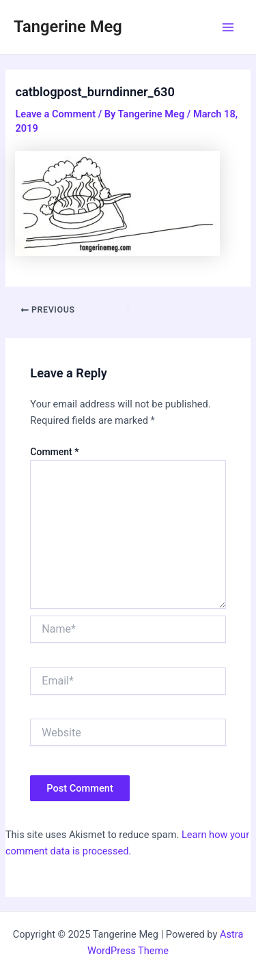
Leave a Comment (55, 114)
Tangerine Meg (68, 27)
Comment (54, 452)
